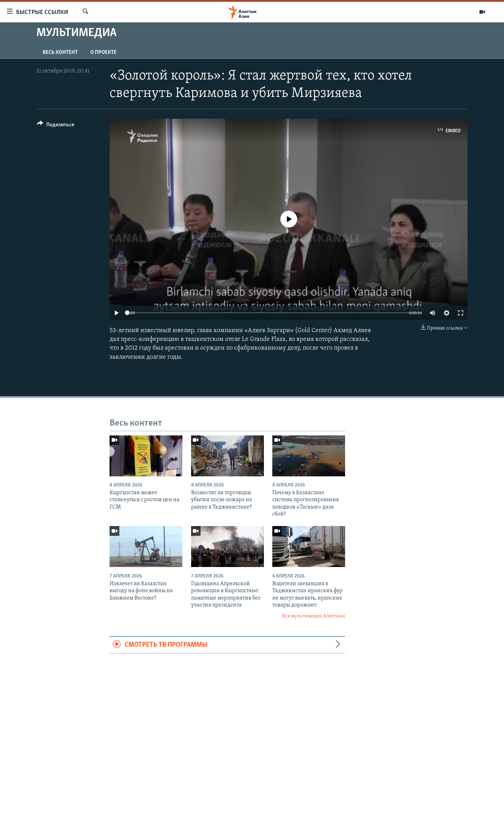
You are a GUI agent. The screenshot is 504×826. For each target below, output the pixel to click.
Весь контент (60, 52)
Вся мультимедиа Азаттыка (314, 616)
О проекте (103, 52)
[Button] (55, 126)
